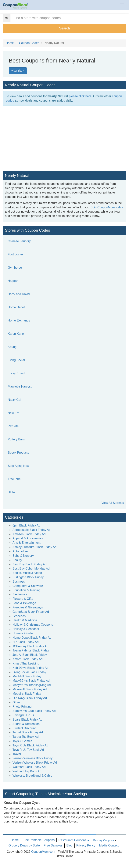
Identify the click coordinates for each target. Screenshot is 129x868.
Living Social (16, 360)
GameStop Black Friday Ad (31, 612)
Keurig (12, 347)
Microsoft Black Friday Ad (30, 689)
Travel (17, 754)
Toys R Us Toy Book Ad (28, 750)
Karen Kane (16, 334)
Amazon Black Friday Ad (29, 534)
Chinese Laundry (19, 241)
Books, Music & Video (27, 573)
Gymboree (15, 268)
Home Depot (16, 307)
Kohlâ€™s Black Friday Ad (30, 668)
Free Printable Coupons (39, 840)
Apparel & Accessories (28, 538)
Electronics (20, 594)
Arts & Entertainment (27, 543)
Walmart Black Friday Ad (29, 767)
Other (16, 702)
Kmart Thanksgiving (26, 663)
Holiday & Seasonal (26, 629)
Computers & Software (28, 586)
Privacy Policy (86, 845)
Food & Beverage (24, 603)
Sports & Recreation (26, 724)
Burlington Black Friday (28, 577)
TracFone (14, 479)
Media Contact (109, 845)
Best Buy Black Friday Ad (30, 564)
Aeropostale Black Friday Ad (32, 530)
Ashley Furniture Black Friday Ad (34, 547)
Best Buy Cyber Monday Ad (31, 569)
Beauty (17, 560)
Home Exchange (19, 320)
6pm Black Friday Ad (26, 525)
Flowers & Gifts (23, 599)
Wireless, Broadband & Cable (32, 776)
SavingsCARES (23, 715)
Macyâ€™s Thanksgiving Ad (32, 685)
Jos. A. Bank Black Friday (30, 655)
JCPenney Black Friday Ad (30, 646)
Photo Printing (22, 707)
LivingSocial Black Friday (29, 672)
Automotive (20, 551)
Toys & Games (22, 741)
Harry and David (19, 294)
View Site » (18, 71)
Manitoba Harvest (20, 387)
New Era (14, 413)
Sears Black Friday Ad (27, 720)
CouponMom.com (43, 852)
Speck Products (18, 453)
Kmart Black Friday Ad (27, 659)
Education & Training (27, 590)
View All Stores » (113, 503)
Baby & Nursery (23, 556)
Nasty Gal (14, 400)
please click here (80, 96)
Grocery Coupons (103, 840)
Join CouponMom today (107, 207)
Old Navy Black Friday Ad (30, 698)
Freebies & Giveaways (28, 607)
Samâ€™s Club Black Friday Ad (34, 711)
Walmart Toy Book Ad (27, 771)
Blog (70, 845)
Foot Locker (16, 254)
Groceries (19, 616)
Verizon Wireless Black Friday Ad (35, 763)
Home (15, 840)
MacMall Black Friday (27, 676)
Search (64, 28)
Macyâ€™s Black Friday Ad (31, 681)
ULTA (11, 492)
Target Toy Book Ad (26, 737)
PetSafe (13, 426)
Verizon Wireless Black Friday (33, 758)
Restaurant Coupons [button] (74, 840)
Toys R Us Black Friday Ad (30, 745)
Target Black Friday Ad (28, 732)
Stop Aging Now (19, 466)
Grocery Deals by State (24, 845)
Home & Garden (23, 633)
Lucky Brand (16, 373)
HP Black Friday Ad (26, 642)
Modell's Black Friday (27, 694)
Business (19, 582)
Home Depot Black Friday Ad (32, 638)
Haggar (13, 281)
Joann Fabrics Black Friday (31, 650)
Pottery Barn (16, 439)
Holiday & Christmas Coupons (33, 625)
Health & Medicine (25, 620)
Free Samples (53, 845)
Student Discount (24, 728)
